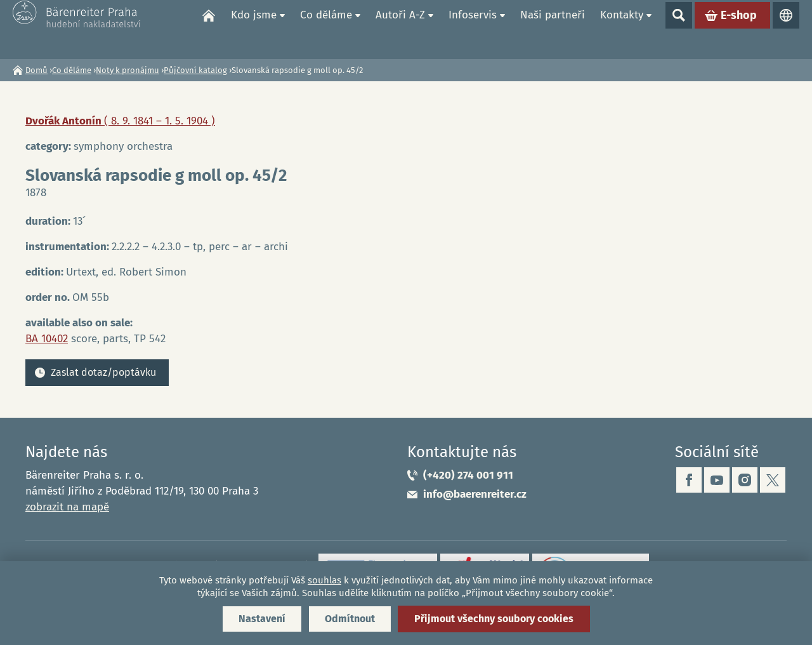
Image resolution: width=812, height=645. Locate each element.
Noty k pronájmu (128, 70)
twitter (773, 480)
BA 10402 (47, 339)
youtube (717, 480)
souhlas (324, 580)
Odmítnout (350, 619)
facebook (689, 480)
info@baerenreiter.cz (475, 494)
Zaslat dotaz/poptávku (103, 372)
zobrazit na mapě (67, 507)
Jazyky (786, 29)
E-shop (739, 29)
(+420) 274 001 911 (468, 475)
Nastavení (262, 619)
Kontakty (622, 29)
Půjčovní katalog (195, 70)
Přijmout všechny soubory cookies (494, 619)
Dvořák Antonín (120, 121)
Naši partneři (553, 29)
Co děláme (326, 29)
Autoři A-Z (400, 29)
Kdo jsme (254, 29)
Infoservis (473, 29)
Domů (209, 29)
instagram (745, 480)
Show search (679, 29)
